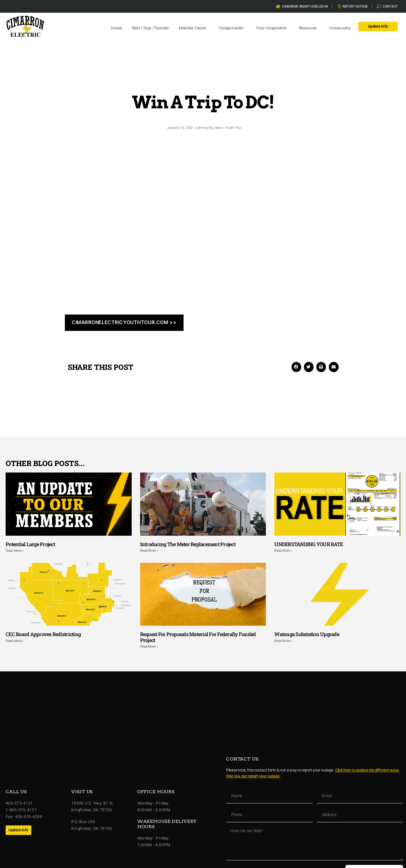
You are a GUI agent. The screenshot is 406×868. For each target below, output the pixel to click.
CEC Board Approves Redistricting (43, 634)
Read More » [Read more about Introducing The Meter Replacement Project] (149, 551)
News (219, 128)
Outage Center (232, 28)
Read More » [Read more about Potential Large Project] (15, 551)
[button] (296, 367)
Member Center (194, 28)
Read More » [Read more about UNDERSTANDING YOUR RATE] (283, 551)
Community (341, 28)
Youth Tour (233, 128)
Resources (309, 28)
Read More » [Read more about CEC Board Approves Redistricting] (15, 641)
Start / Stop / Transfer (150, 28)
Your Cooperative (273, 28)
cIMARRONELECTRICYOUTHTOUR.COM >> (124, 322)
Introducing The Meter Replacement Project (188, 544)
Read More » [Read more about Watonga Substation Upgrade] (283, 641)
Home (117, 28)
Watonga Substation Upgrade (307, 634)
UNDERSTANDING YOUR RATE (309, 544)
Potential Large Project (30, 544)
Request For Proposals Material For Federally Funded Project (198, 637)
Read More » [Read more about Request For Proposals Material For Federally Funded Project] (149, 647)
